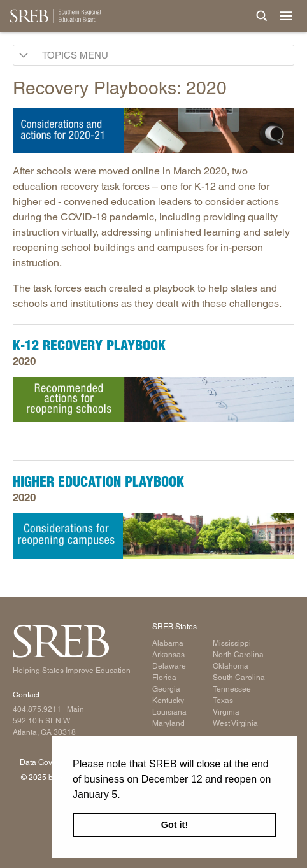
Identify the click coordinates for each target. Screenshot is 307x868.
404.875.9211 (37, 709)
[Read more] (153, 131)
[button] (125, 795)
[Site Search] (262, 16)
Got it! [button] (175, 825)
